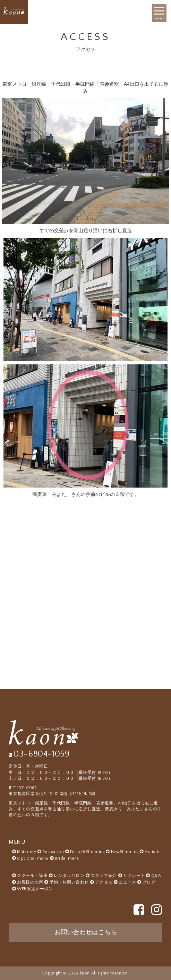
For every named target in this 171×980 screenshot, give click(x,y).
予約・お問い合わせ (69, 882)
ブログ (149, 882)
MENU (17, 842)
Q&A (156, 876)
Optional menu (33, 858)
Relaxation (53, 852)
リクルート (134, 876)
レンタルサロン (69, 876)
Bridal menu (67, 858)
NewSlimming (125, 852)
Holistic (153, 852)
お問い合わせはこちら (86, 932)
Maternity (27, 852)
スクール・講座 (32, 876)
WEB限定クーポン (35, 889)
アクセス (104, 882)
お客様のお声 (30, 882)
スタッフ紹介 (104, 876)
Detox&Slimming (87, 852)
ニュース (127, 882)
